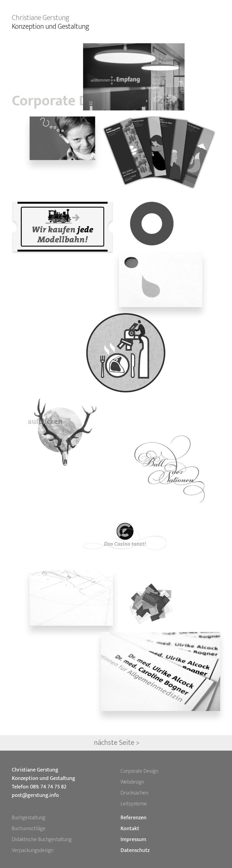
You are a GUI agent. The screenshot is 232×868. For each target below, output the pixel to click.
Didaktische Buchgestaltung (42, 840)
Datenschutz (135, 850)
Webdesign (132, 782)
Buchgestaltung (29, 818)
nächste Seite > (117, 743)
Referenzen (134, 818)
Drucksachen (134, 793)
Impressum (133, 840)
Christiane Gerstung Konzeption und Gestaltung (43, 774)
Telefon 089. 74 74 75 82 (39, 787)
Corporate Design (139, 771)
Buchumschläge (29, 829)
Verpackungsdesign (33, 850)
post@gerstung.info (35, 795)
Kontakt (130, 829)
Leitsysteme (134, 804)
